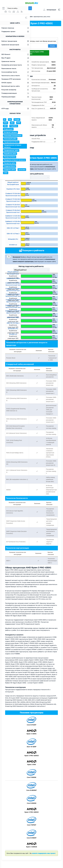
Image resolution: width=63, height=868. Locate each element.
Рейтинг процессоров (15, 41)
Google (17, 120)
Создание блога (9, 166)
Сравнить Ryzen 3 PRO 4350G (36, 53)
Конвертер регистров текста (15, 65)
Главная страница (15, 28)
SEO (5, 126)
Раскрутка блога (10, 157)
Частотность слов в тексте (15, 76)
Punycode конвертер (15, 90)
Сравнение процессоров (15, 45)
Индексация (8, 129)
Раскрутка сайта (10, 163)
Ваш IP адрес (15, 58)
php (12, 123)
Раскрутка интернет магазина (14, 160)
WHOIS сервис (15, 83)
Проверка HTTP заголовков (15, 79)
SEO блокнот (15, 55)
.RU (32, 3)
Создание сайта (9, 170)
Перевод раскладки (15, 97)
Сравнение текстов (15, 62)
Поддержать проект (15, 32)
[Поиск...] (17, 8)
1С (5, 120)
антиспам (22, 170)
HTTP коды (15, 109)
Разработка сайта (10, 154)
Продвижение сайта (11, 151)
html (6, 123)
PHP (19, 123)
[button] (49, 10)
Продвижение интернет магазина (13, 146)
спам (6, 173)
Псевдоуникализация (15, 93)
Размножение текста (15, 69)
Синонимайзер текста (15, 72)
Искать (52, 46)
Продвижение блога (11, 142)
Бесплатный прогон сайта (15, 86)
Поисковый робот (10, 139)
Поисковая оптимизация (13, 136)
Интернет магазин (10, 132)
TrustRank (14, 126)
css (10, 120)
